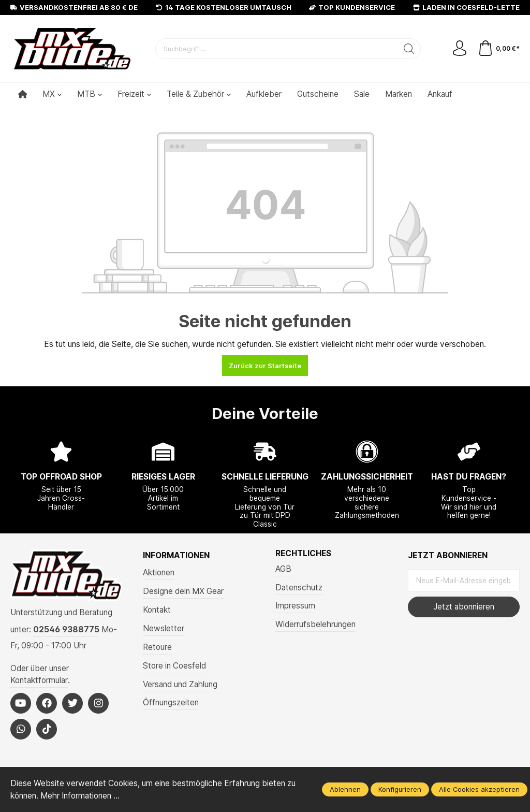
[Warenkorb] (499, 49)
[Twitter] (72, 703)
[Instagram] (98, 703)
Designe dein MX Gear (183, 591)
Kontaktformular (39, 680)
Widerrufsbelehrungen (315, 624)
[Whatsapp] (21, 729)
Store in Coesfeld (174, 666)
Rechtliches (303, 554)
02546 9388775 (66, 629)
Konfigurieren (400, 789)
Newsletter (164, 628)
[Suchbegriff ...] (277, 49)
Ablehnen (345, 789)
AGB (283, 569)
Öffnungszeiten (171, 702)
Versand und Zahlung (180, 684)
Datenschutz (299, 588)
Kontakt (157, 610)
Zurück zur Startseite (265, 366)
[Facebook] (47, 703)
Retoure (157, 647)
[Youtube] (21, 703)
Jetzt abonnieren (464, 607)
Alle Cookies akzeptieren (479, 789)
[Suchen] (409, 49)
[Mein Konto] (460, 49)
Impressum (295, 606)
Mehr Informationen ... (80, 796)
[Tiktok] (47, 729)
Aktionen (159, 572)
